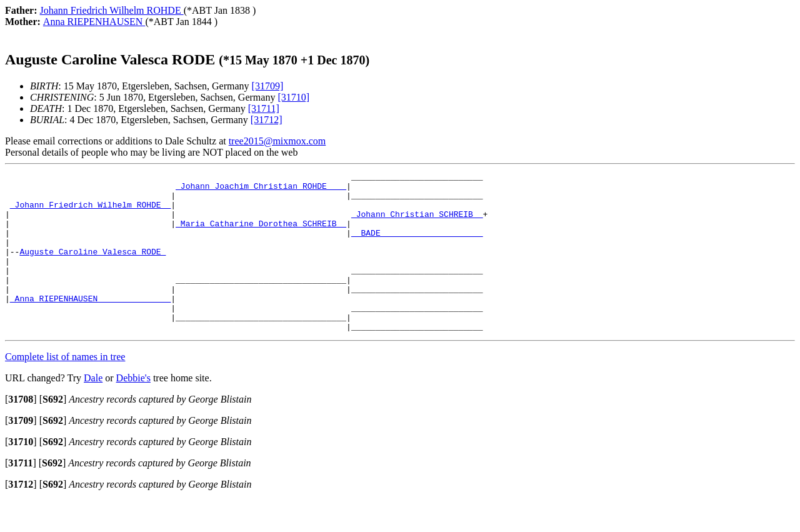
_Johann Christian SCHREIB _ (417, 223)
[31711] (264, 108)
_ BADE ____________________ (417, 246)
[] (21, 431)
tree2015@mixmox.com (277, 141)
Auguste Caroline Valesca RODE (92, 268)
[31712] (267, 120)
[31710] (293, 97)
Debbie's (133, 410)
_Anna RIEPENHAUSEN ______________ (90, 324)
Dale (93, 410)
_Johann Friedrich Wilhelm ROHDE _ (90, 212)
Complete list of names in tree (65, 389)
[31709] (268, 86)
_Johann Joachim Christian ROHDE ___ (261, 189)
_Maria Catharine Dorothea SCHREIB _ (261, 234)
